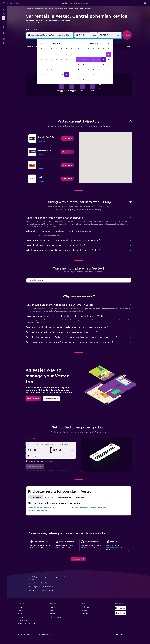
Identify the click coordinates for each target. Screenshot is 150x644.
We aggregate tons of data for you (80, 587)
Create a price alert (113, 548)
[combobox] (32, 29)
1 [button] (57, 55)
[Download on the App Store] (120, 613)
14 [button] (52, 64)
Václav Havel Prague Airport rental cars (41, 508)
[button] (4, 3)
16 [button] (62, 64)
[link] (67, 138)
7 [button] (52, 59)
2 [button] (62, 55)
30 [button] (62, 74)
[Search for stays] (4, 14)
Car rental (28, 9)
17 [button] (67, 64)
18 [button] (72, 64)
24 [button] (67, 69)
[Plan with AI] (4, 27)
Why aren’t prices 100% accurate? (80, 590)
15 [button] (57, 64)
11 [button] (72, 59)
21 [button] (52, 69)
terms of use (52, 471)
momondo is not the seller (80, 583)
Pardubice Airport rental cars (38, 511)
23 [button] (62, 69)
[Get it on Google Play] (120, 608)
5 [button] (42, 59)
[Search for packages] (4, 23)
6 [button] (47, 59)
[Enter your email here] (53, 456)
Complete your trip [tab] (64, 497)
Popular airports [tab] (35, 497)
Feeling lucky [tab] (80, 497)
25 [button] (72, 69)
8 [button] (57, 59)
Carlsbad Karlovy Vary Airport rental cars (92, 508)
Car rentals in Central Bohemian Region (67, 9)
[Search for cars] (4, 18)
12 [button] (42, 64)
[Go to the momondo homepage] (14, 3)
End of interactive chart (56, 90)
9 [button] (62, 59)
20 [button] (47, 69)
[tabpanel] (79, 86)
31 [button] (67, 74)
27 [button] (47, 74)
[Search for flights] (4, 10)
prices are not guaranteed (71, 577)
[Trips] (4, 33)
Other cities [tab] (49, 497)
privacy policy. (63, 471)
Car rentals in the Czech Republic (43, 9)
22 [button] (57, 69)
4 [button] (72, 55)
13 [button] (47, 64)
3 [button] (67, 55)
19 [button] (42, 69)
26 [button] (42, 74)
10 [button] (67, 59)
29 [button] (57, 74)
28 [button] (52, 74)
